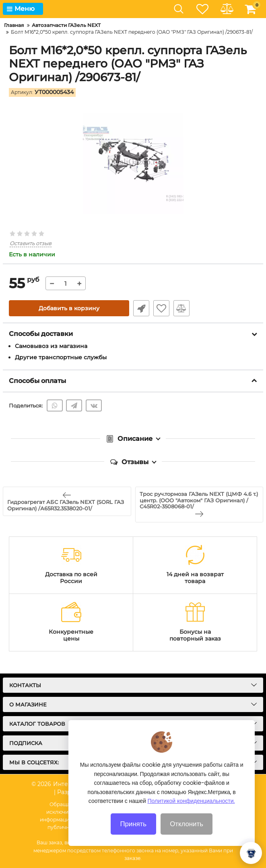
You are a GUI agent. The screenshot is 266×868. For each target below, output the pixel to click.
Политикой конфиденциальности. (191, 811)
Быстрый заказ (141, 308)
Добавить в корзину (69, 308)
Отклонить (187, 834)
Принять (133, 834)
